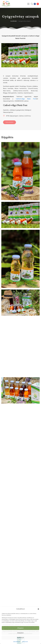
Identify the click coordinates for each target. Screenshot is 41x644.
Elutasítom (21, 633)
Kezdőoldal (14, 21)
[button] (38, 609)
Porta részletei (10, 122)
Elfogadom (20, 628)
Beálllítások (21, 638)
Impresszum (25, 642)
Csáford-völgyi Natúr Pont (26, 99)
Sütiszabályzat (17, 642)
